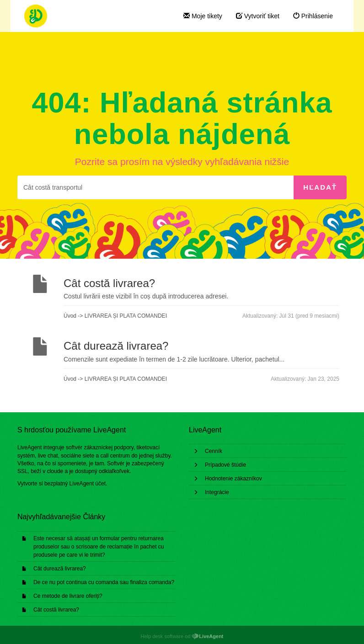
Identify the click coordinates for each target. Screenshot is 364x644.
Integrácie (217, 492)
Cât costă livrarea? (56, 610)
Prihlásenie (313, 16)
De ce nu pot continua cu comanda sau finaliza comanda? (104, 582)
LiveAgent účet (88, 484)
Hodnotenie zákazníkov (233, 479)
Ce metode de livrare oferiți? (68, 596)
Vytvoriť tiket (258, 16)
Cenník (214, 451)
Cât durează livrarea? (60, 569)
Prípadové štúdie (225, 465)
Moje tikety (203, 16)
